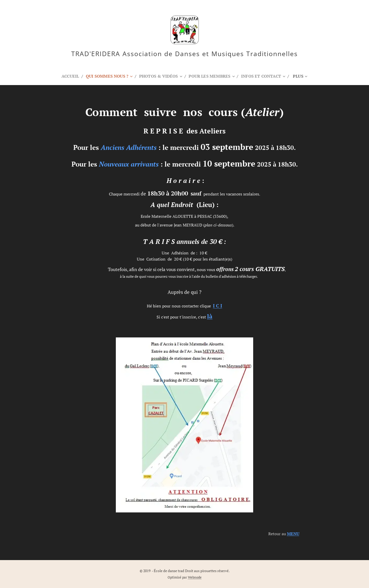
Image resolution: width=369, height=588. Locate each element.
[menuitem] (67, 76)
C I (218, 306)
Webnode (195, 577)
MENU (293, 534)
